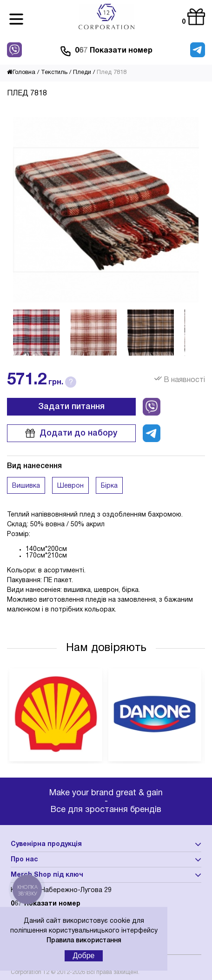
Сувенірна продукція (46, 844)
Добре (84, 956)
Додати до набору (71, 433)
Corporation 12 (30, 972)
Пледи (82, 73)
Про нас (24, 860)
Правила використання (84, 941)
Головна (21, 73)
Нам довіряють (106, 648)
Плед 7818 (112, 73)
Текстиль (54, 73)
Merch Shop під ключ (47, 875)
